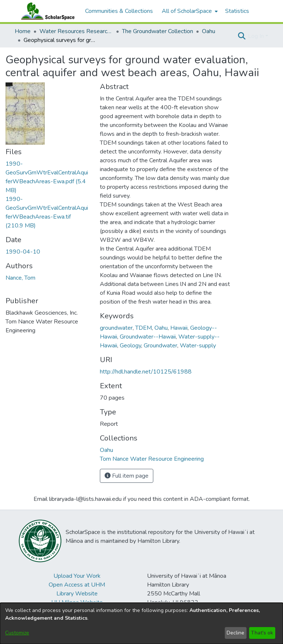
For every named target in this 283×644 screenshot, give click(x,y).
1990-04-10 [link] (23, 252)
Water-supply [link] (198, 346)
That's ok (262, 633)
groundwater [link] (116, 328)
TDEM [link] (144, 328)
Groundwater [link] (160, 346)
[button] (242, 36)
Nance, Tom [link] (20, 278)
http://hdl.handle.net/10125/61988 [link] (146, 372)
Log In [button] (257, 36)
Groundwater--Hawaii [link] (148, 337)
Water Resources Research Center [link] (76, 31)
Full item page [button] (127, 476)
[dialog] (141, 623)
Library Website (77, 594)
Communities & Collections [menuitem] (119, 11)
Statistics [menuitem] (237, 11)
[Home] (46, 11)
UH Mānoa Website (77, 602)
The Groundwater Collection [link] (158, 31)
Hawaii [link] (179, 328)
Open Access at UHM (77, 585)
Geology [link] (130, 346)
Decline (235, 633)
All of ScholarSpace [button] (187, 11)
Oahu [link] (209, 31)
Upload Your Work (77, 576)
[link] (106, 450)
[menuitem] (189, 11)
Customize (17, 633)
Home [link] (23, 31)
